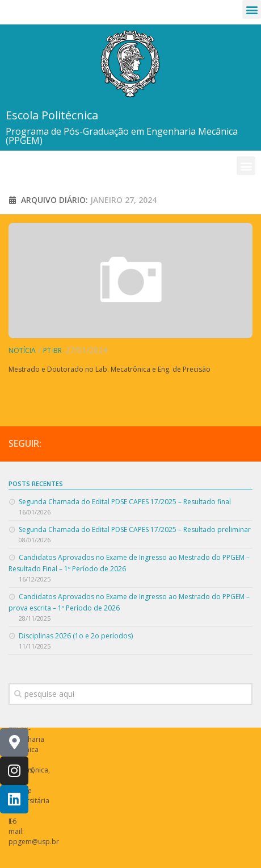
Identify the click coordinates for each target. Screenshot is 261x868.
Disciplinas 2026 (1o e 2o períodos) (76, 636)
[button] (252, 9)
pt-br (52, 350)
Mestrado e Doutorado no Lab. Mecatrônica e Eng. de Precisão (110, 369)
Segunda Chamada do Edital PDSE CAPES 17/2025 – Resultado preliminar (135, 529)
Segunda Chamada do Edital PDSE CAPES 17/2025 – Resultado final (125, 502)
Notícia (22, 350)
